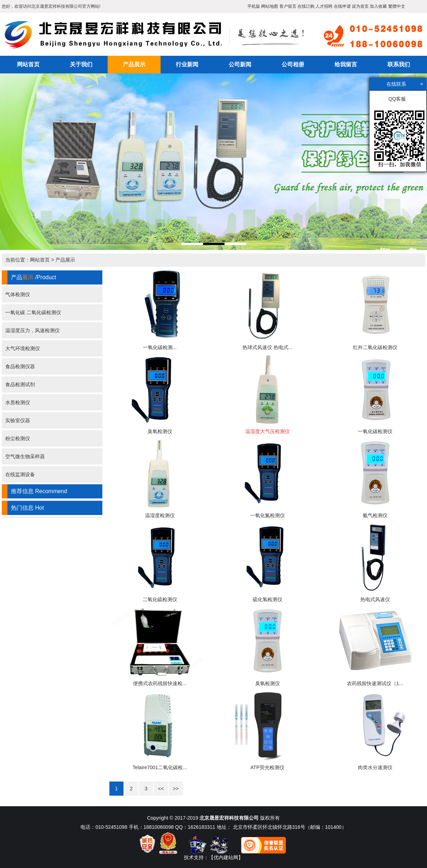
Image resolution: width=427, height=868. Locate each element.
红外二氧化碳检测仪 (375, 347)
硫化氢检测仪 (267, 599)
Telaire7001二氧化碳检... (160, 767)
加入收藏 (378, 6)
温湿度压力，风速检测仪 (32, 330)
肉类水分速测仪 (375, 767)
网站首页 (28, 64)
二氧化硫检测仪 (160, 599)
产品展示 (134, 64)
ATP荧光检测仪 (267, 767)
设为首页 (360, 6)
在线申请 (342, 6)
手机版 (254, 6)
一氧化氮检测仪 (267, 515)
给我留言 (346, 64)
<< (161, 789)
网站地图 (270, 6)
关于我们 (81, 64)
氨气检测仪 (375, 515)
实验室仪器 (18, 420)
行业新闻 (187, 64)
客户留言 (288, 6)
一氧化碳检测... (160, 347)
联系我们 (399, 64)
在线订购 (306, 6)
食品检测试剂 (20, 384)
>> (176, 789)
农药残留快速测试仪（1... (375, 683)
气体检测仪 (18, 294)
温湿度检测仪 (160, 515)
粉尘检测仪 (18, 438)
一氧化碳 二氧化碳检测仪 (33, 312)
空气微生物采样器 (25, 456)
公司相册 (293, 64)
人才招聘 (324, 6)
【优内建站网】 (226, 857)
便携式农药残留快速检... (160, 683)
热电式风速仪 (375, 599)
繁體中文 (397, 6)
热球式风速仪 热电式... (267, 347)
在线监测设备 (20, 474)
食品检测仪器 (20, 366)
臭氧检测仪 (160, 431)
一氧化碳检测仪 (375, 431)
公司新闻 (240, 64)
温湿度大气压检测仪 (267, 431)
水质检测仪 (18, 402)
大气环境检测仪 (23, 348)
